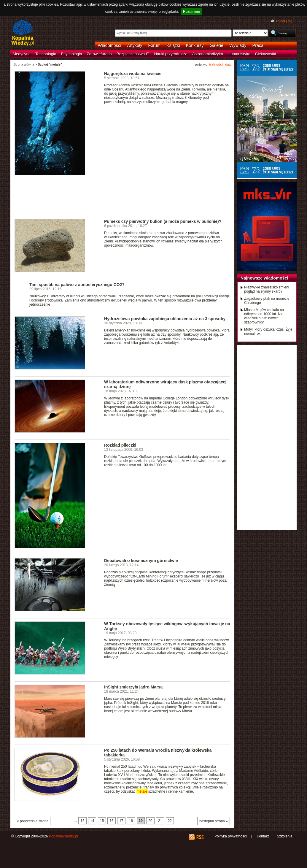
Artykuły (135, 45)
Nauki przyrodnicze (171, 54)
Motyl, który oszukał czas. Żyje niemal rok (268, 331)
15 (102, 821)
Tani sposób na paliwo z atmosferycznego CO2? (77, 285)
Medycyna (22, 54)
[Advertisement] (123, 199)
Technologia (46, 54)
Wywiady (238, 45)
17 (121, 821)
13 (82, 821)
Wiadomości (109, 45)
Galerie (217, 45)
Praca (258, 45)
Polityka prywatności (231, 836)
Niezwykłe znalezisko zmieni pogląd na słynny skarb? (267, 289)
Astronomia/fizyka (208, 54)
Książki (173, 45)
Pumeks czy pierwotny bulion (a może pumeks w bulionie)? (163, 221)
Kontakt (263, 836)
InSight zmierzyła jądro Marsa (133, 687)
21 (160, 821)
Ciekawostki (265, 54)
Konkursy (195, 45)
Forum (155, 45)
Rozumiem (191, 12)
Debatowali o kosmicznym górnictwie (141, 561)
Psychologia (72, 54)
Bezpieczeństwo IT (133, 54)
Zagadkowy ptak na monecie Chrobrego (267, 301)
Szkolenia (284, 836)
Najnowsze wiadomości (264, 278)
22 (170, 821)
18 (131, 821)
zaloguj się (284, 21)
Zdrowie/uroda (99, 54)
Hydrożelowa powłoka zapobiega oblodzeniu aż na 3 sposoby (165, 319)
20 (150, 821)
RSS (200, 837)
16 (111, 821)
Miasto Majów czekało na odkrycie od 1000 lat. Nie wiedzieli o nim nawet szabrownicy (264, 316)
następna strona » (214, 821)
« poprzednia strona (33, 821)
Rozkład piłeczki (120, 445)
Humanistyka (239, 54)
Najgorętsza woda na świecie (133, 74)
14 (92, 821)
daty (228, 64)
